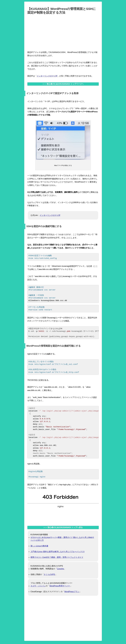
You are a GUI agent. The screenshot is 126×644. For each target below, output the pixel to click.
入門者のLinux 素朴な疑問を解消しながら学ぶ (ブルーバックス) (58, 552)
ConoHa (60, 569)
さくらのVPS (49, 574)
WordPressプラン (72, 592)
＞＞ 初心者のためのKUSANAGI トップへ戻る (63, 527)
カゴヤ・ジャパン (38, 586)
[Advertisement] (63, 32)
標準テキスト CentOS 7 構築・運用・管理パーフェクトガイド (57, 557)
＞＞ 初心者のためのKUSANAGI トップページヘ (63, 84)
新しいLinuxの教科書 (39, 546)
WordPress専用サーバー (60, 586)
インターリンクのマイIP (47, 76)
